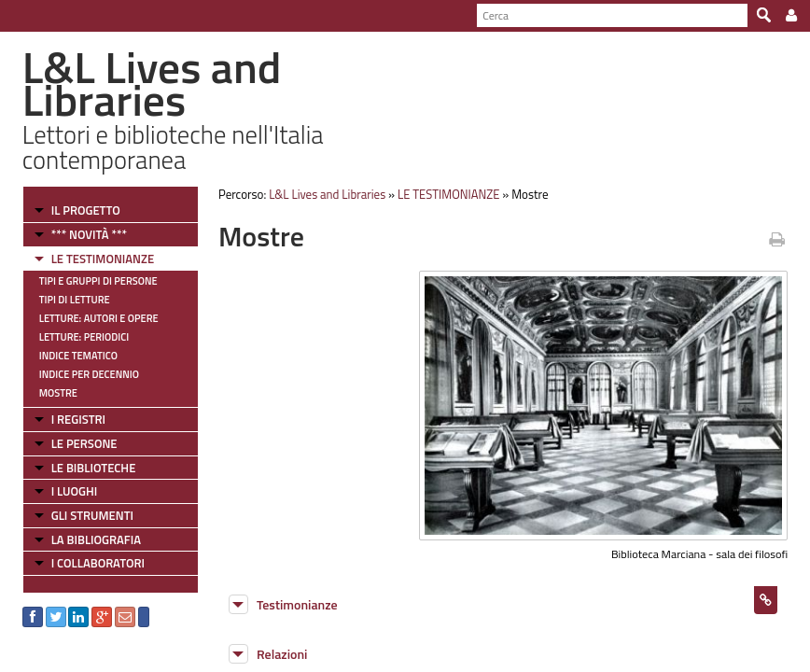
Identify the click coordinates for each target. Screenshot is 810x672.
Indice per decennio (89, 374)
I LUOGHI (75, 491)
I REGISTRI (78, 419)
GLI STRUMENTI (92, 515)
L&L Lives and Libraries (327, 194)
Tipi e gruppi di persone (98, 281)
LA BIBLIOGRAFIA (96, 539)
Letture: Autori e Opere (99, 318)
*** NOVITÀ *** (89, 234)
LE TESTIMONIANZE (103, 259)
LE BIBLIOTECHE (94, 468)
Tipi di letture (75, 300)
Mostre (58, 393)
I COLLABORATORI (98, 563)
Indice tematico (78, 356)
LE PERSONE (84, 443)
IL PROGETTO (86, 210)
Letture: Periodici (84, 337)
